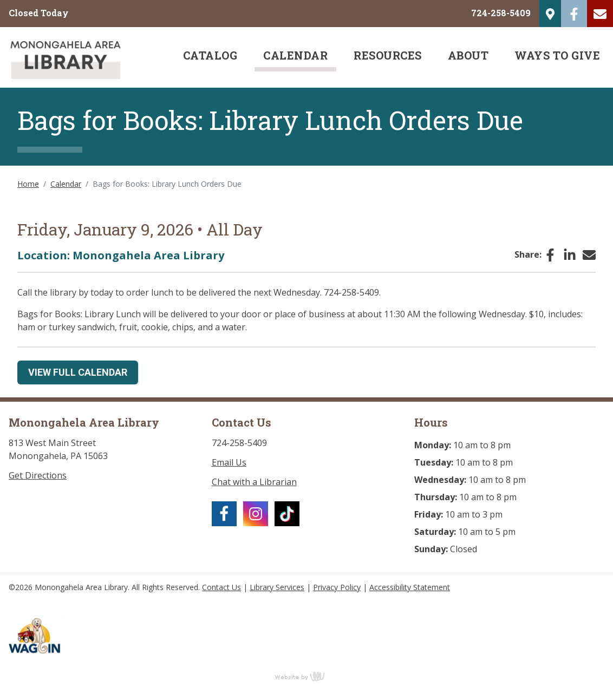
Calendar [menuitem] (295, 55)
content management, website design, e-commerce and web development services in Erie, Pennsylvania (306, 676)
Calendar (66, 184)
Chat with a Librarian (254, 482)
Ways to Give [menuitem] (557, 55)
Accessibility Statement (410, 587)
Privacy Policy (337, 587)
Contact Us (221, 587)
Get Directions (38, 475)
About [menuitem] (468, 55)
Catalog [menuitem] (210, 55)
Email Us (229, 462)
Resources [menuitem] (388, 55)
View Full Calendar (78, 372)
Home (28, 184)
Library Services (277, 587)
